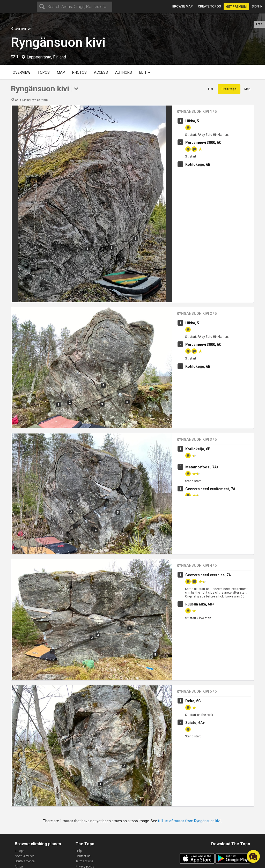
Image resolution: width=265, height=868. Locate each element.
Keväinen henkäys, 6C (204, 648)
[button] (253, 856)
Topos (44, 72)
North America (25, 856)
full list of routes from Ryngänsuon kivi (190, 821)
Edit (145, 72)
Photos (79, 72)
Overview (21, 29)
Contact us (83, 856)
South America (25, 861)
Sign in (257, 6)
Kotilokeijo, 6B (198, 164)
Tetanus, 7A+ (196, 626)
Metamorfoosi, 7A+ (202, 385)
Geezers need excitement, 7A (210, 406)
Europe (19, 851)
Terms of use (84, 861)
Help (79, 851)
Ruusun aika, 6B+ (200, 540)
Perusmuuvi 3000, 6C (203, 143)
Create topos (209, 6)
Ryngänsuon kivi (58, 42)
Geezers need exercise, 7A (208, 511)
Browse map (183, 6)
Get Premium (236, 7)
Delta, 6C (193, 670)
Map (61, 72)
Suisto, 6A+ (195, 723)
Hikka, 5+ (193, 121)
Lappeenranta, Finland (46, 57)
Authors (124, 72)
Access (101, 72)
